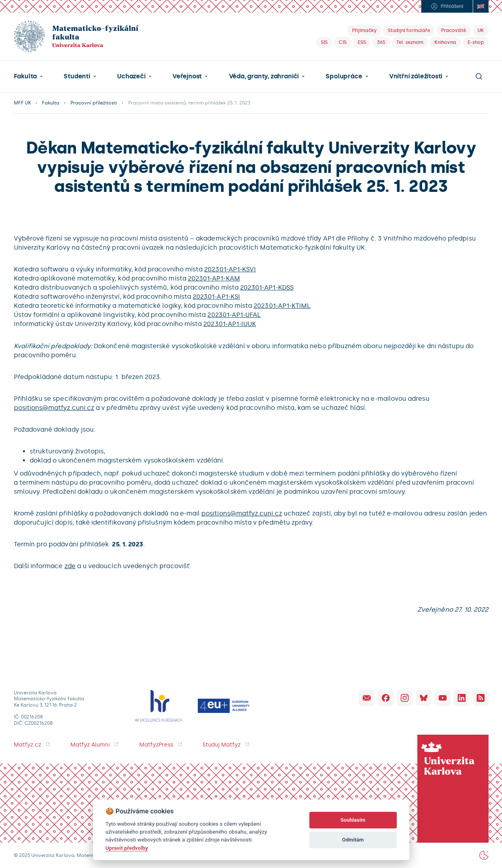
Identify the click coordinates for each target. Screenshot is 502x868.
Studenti (77, 76)
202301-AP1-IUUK (230, 324)
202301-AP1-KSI (216, 297)
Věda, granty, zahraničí (264, 76)
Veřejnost (187, 76)
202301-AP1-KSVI (230, 269)
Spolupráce (344, 76)
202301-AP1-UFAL (234, 315)
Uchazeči (131, 76)
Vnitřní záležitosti (416, 76)
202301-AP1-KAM (214, 278)
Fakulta (26, 76)
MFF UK (22, 103)
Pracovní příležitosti (94, 103)
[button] (28, 76)
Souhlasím (353, 820)
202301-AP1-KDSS (267, 287)
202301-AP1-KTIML (282, 306)
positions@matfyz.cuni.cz (54, 408)
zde (70, 566)
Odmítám (353, 840)
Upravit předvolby (127, 848)
